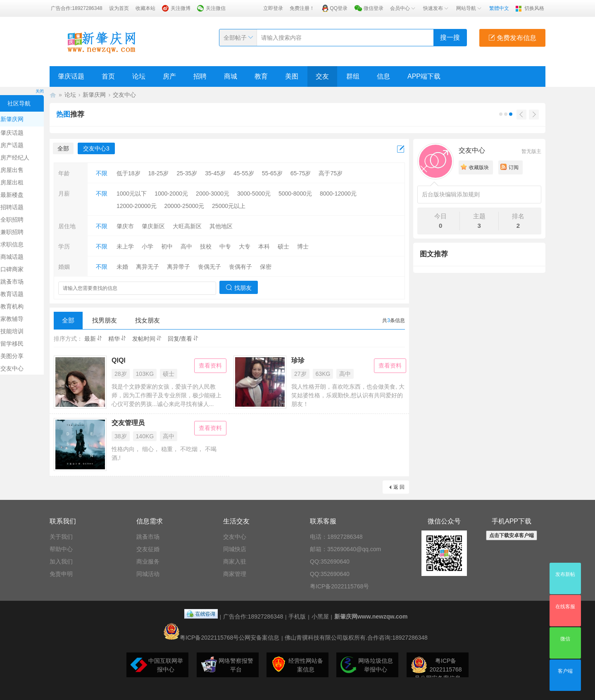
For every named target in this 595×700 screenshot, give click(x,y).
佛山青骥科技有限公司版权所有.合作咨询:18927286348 (356, 638)
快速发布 (436, 8)
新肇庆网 (94, 95)
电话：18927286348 (336, 537)
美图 (292, 76)
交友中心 (124, 95)
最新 (93, 339)
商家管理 (235, 574)
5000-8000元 (295, 194)
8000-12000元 (338, 194)
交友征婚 (148, 549)
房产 (169, 76)
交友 (322, 76)
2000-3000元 (213, 194)
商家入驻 (235, 561)
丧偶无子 (209, 267)
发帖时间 (147, 339)
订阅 (514, 167)
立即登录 (273, 8)
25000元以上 (229, 206)
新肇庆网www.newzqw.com (371, 616)
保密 (266, 267)
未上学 (125, 246)
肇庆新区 (153, 226)
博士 (303, 246)
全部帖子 (235, 38)
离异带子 (178, 267)
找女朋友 (148, 320)
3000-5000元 (254, 194)
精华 (117, 339)
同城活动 (148, 574)
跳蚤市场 (148, 537)
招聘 (200, 76)
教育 (261, 76)
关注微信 (216, 8)
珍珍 (298, 360)
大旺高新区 (187, 226)
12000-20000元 (137, 206)
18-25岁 (159, 173)
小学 (148, 246)
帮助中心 (61, 549)
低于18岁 (129, 173)
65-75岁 (301, 173)
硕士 (283, 246)
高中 (186, 246)
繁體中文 (499, 8)
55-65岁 (272, 173)
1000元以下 (132, 194)
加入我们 (61, 561)
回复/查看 (183, 339)
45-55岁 (244, 173)
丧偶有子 (240, 267)
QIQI (119, 360)
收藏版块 (479, 167)
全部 (63, 148)
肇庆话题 (71, 76)
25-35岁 (187, 173)
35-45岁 (215, 173)
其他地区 (221, 226)
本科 (264, 246)
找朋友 (239, 288)
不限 (102, 173)
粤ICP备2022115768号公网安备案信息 (221, 638)
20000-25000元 (184, 206)
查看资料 (210, 366)
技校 (206, 246)
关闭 (40, 91)
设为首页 (119, 8)
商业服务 (148, 561)
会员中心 (403, 8)
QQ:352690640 (330, 561)
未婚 (122, 267)
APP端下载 (424, 76)
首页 (108, 76)
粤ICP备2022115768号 (339, 586)
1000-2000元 (171, 194)
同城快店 (235, 549)
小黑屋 (320, 616)
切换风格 (534, 8)
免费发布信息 (512, 38)
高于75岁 (331, 173)
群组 (353, 76)
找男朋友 (105, 320)
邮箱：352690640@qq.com (345, 549)
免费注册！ (302, 8)
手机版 (297, 616)
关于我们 (61, 537)
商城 (231, 76)
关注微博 (181, 8)
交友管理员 (128, 423)
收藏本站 (145, 8)
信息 (383, 76)
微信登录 (374, 8)
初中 (167, 246)
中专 (225, 246)
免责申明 (61, 574)
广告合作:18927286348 (77, 8)
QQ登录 (339, 8)
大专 (245, 246)
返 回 (399, 487)
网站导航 (469, 8)
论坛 (139, 76)
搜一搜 (450, 37)
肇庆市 (125, 226)
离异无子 (148, 267)
